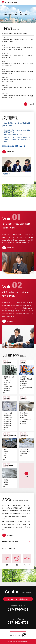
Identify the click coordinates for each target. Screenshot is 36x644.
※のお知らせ (15, 33)
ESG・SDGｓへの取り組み (10, 541)
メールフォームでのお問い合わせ (18, 599)
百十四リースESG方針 (9, 548)
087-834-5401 (18, 609)
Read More (8, 152)
